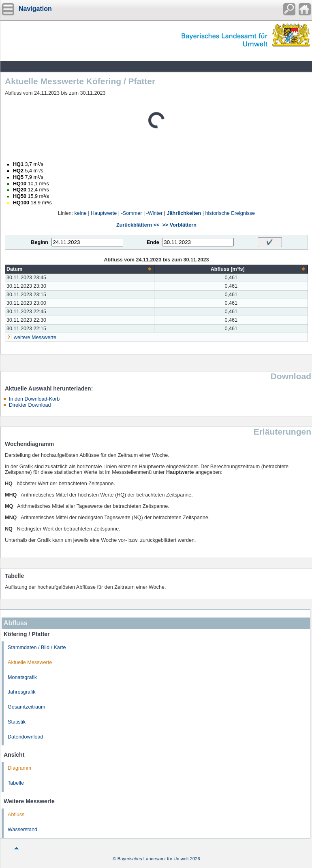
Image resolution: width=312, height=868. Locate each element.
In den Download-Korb (34, 399)
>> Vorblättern (179, 225)
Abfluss (16, 815)
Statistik (17, 722)
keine (81, 213)
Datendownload (26, 737)
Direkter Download (30, 405)
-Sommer (132, 213)
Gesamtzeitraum (26, 707)
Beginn (40, 242)
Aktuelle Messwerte (30, 662)
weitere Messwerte (35, 337)
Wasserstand (22, 830)
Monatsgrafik (22, 677)
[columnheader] (80, 269)
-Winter (155, 213)
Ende (153, 242)
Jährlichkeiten (184, 213)
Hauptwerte (104, 213)
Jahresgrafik (22, 692)
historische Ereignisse (230, 213)
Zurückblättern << (138, 225)
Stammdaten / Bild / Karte (37, 647)
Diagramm (19, 768)
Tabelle (16, 783)
